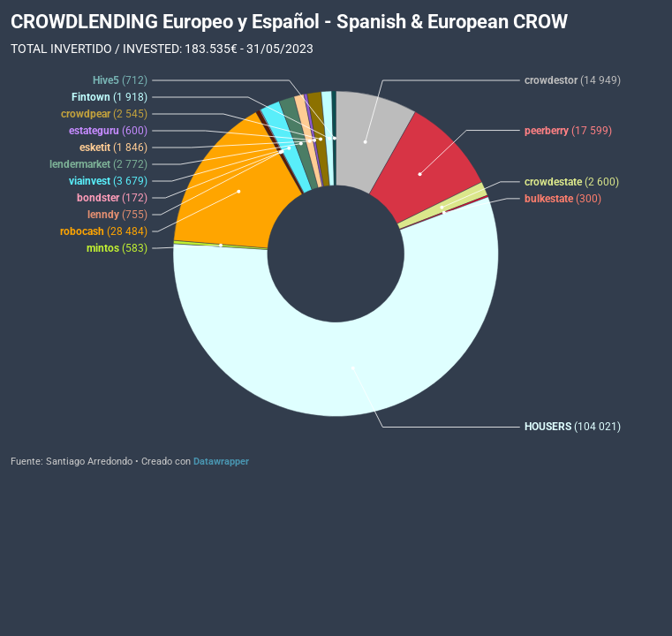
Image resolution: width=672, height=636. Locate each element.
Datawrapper (221, 462)
